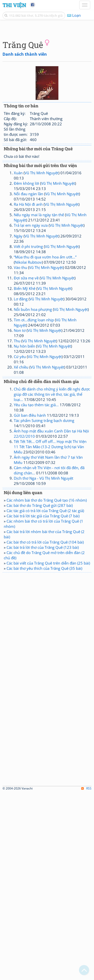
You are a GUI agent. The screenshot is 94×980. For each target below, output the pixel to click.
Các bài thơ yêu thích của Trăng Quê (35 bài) (44, 662)
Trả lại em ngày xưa (31, 319)
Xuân (18, 266)
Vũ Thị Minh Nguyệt (41, 266)
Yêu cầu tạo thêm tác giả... (36, 498)
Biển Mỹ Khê (25, 382)
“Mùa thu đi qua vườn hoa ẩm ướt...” (45, 351)
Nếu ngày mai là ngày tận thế (39, 308)
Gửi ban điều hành (30, 509)
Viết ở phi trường (28, 340)
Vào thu (20, 361)
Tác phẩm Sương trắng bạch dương (44, 514)
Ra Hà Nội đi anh (28, 298)
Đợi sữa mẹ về (26, 372)
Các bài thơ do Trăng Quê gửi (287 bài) (40, 599)
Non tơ (20, 424)
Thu (17, 434)
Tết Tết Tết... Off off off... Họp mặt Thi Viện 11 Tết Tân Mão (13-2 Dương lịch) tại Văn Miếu (50, 540)
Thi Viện (14, 5)
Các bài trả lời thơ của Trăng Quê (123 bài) (43, 641)
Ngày (18, 330)
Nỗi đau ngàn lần (28, 287)
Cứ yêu (20, 450)
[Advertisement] (47, 76)
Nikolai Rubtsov (28, 356)
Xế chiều (21, 461)
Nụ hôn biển (24, 440)
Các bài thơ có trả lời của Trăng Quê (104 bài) (45, 636)
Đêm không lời (26, 277)
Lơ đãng (21, 392)
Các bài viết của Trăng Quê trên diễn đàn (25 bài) (48, 657)
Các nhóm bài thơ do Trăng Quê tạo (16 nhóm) (47, 594)
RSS (86, 976)
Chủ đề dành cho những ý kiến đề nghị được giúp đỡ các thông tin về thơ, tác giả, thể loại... (52, 488)
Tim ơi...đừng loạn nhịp (34, 413)
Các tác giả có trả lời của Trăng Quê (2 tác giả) (45, 604)
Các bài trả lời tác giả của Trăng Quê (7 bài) (43, 609)
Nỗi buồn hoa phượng (33, 403)
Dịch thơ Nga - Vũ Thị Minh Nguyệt (43, 572)
